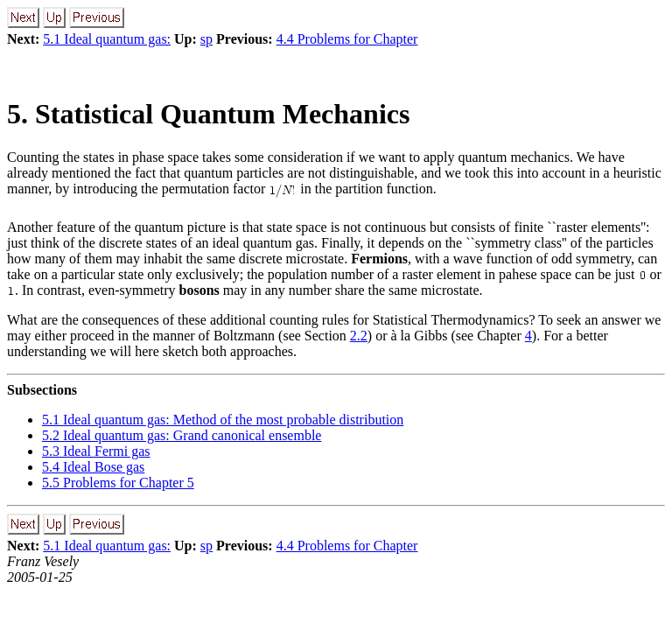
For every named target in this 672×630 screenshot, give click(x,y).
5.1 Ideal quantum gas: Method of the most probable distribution (223, 420)
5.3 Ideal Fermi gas (96, 451)
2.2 (359, 336)
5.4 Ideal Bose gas (93, 467)
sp (206, 39)
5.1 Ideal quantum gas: (107, 39)
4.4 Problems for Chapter (347, 39)
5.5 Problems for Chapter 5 (118, 483)
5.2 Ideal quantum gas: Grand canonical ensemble (182, 435)
